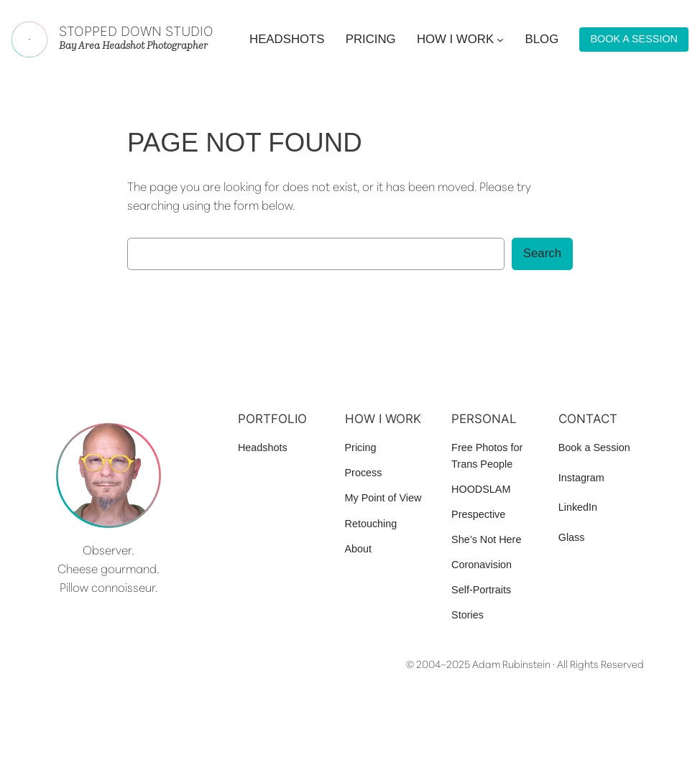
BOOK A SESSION (634, 39)
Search (542, 253)
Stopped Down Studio (136, 31)
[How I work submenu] (500, 40)
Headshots (263, 448)
